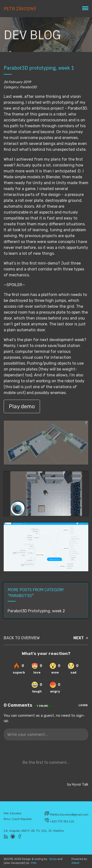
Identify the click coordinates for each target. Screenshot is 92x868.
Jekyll (75, 863)
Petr (34, 863)
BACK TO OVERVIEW (22, 638)
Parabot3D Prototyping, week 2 (36, 611)
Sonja (53, 859)
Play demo (22, 406)
